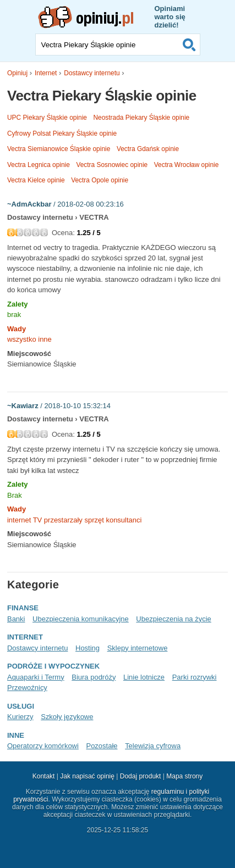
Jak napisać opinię (87, 776)
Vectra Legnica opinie (39, 165)
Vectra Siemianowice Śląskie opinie (59, 149)
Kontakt (44, 776)
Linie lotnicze (144, 677)
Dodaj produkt (141, 776)
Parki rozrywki (195, 677)
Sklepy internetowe (138, 648)
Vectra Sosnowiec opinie (112, 165)
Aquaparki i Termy (36, 677)
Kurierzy (20, 717)
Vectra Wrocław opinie (187, 165)
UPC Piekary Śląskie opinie (47, 118)
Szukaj (189, 44)
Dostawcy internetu (92, 73)
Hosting (88, 648)
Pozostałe (102, 746)
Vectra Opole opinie (100, 180)
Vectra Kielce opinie (36, 180)
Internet (46, 73)
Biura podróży (94, 677)
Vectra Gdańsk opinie (148, 149)
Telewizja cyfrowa (153, 746)
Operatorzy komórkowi (43, 746)
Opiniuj (17, 73)
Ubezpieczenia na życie (173, 619)
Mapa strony (184, 776)
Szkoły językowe (67, 717)
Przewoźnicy (27, 688)
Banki (16, 619)
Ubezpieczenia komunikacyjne (81, 619)
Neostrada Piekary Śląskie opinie (142, 118)
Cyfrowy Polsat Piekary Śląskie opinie (62, 133)
